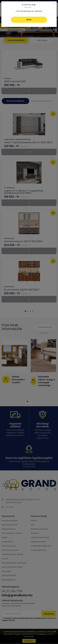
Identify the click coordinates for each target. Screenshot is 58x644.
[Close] (54, 4)
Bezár (29, 20)
